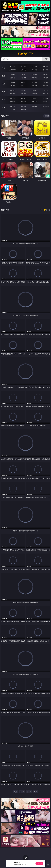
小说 (4, 100)
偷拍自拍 (24, 82)
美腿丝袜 (13, 94)
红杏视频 (13, 110)
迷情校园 (13, 102)
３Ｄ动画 (46, 74)
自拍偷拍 (24, 74)
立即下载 (39, 864)
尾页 (36, 792)
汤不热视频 (46, 106)
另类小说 (24, 102)
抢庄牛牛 (46, 70)
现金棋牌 (35, 70)
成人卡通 (35, 82)
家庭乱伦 (24, 98)
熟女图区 (35, 94)
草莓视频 (35, 106)
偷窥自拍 (13, 90)
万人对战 (35, 66)
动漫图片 (46, 90)
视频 (4, 76)
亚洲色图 (24, 90)
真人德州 (24, 66)
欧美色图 (35, 90)
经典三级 (24, 86)
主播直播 (35, 78)
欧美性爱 (46, 82)
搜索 (46, 59)
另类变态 (46, 86)
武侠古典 (46, 98)
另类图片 (46, 94)
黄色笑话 (35, 102)
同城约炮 (13, 106)
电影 (4, 84)
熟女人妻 (13, 78)
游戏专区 (46, 66)
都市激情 (13, 98)
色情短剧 (24, 110)
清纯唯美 (24, 94)
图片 (4, 92)
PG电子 (13, 66)
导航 (4, 108)
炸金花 (24, 70)
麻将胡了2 (13, 70)
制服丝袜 (13, 86)
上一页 (22, 792)
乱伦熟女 (35, 86)
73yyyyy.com (25, 54)
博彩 (4, 68)
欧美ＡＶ (35, 74)
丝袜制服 (24, 78)
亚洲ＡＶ (13, 74)
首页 (15, 792)
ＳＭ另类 (46, 78)
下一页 (29, 792)
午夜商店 (24, 106)
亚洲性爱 (13, 82)
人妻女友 (35, 98)
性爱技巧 (46, 102)
